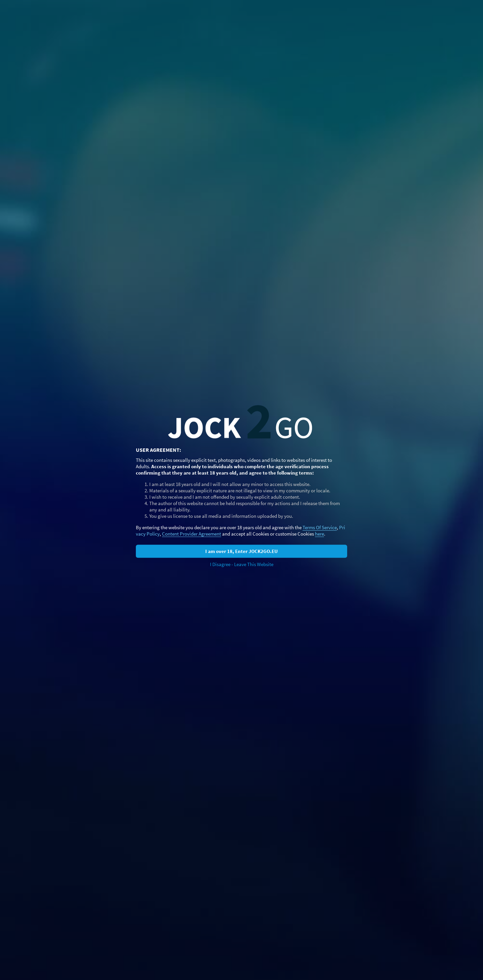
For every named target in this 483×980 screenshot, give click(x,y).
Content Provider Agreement (192, 534)
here (319, 534)
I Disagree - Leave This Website (242, 564)
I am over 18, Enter (241, 551)
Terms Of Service (320, 527)
